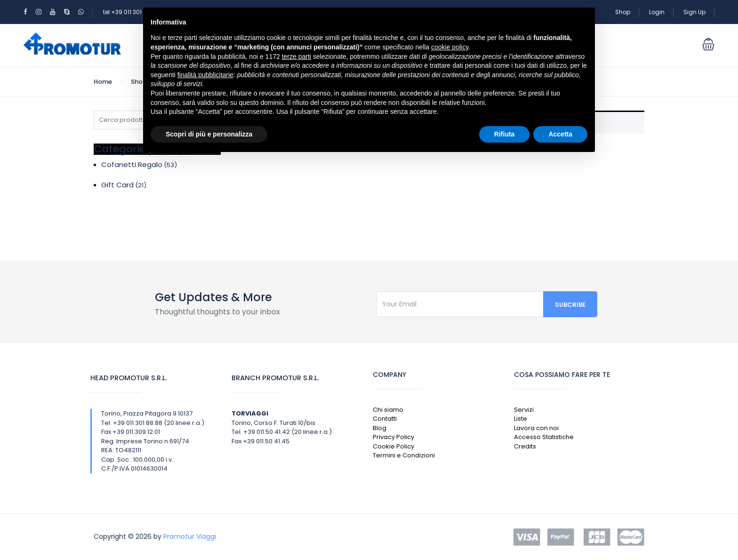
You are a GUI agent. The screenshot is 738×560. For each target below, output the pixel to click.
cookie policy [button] (450, 47)
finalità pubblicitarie (205, 75)
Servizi (524, 410)
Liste (521, 419)
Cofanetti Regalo (132, 164)
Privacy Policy (393, 437)
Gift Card (117, 185)
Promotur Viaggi (190, 536)
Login (657, 12)
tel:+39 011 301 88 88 (131, 12)
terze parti (297, 56)
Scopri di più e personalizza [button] (209, 134)
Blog (380, 428)
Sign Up (694, 12)
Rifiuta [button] (505, 134)
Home (103, 82)
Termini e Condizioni (404, 455)
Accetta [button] (560, 134)
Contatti (385, 419)
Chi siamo (388, 410)
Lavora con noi (536, 428)
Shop (623, 12)
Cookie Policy (393, 446)
